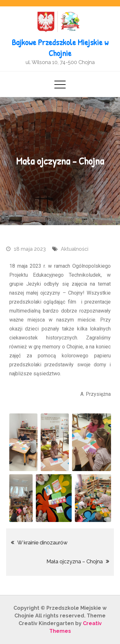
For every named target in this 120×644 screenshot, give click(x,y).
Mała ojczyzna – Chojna (75, 562)
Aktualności (75, 249)
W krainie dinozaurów (42, 543)
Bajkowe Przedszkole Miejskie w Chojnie (60, 48)
